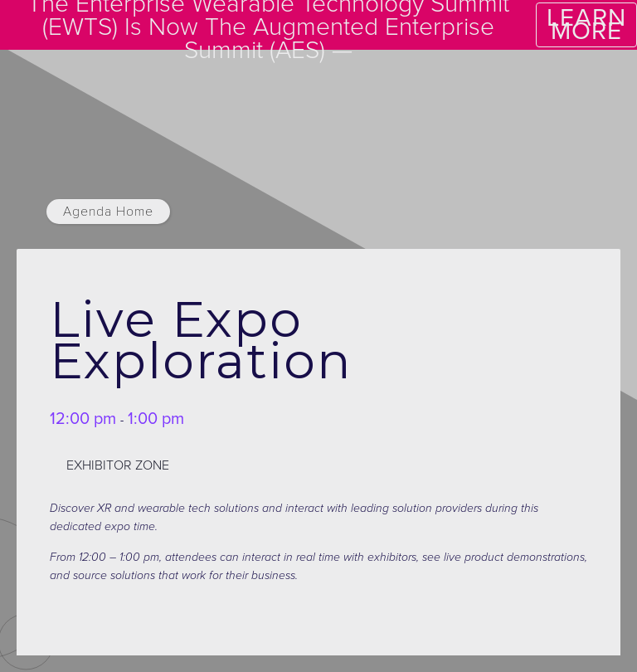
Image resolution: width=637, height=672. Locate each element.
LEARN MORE (586, 24)
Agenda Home (108, 212)
